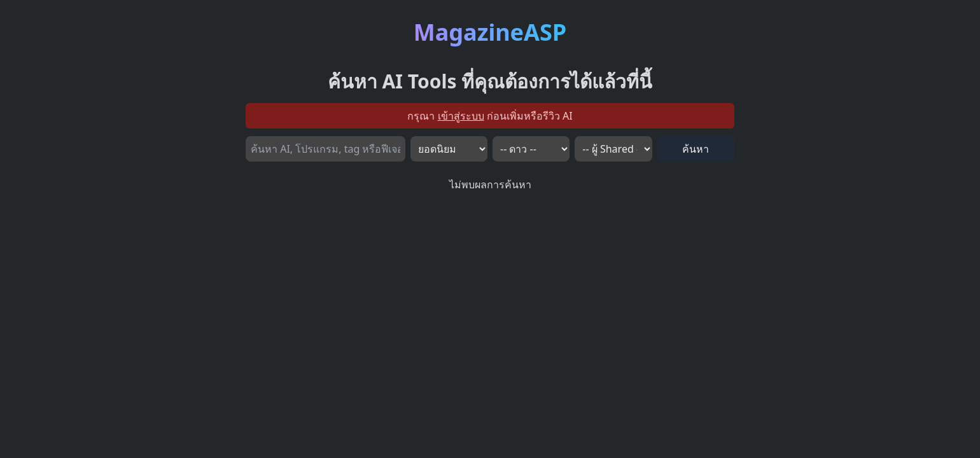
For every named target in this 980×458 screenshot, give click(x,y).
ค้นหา (696, 149)
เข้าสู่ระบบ (461, 116)
